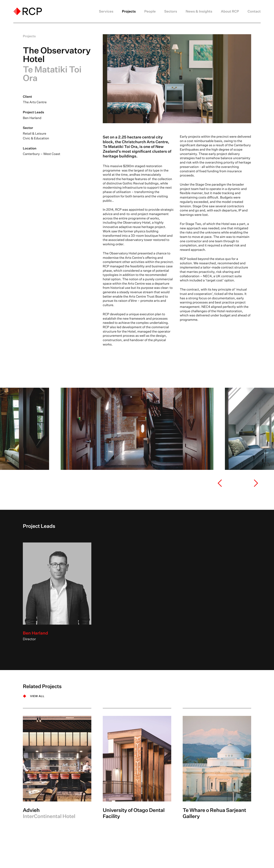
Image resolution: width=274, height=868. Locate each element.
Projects (129, 11)
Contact (254, 11)
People (150, 11)
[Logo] (28, 11)
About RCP (230, 11)
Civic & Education (36, 138)
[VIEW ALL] (34, 696)
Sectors (171, 11)
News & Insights (199, 11)
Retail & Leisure (35, 134)
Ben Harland (32, 118)
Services (106, 11)
